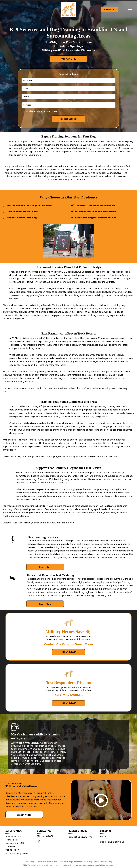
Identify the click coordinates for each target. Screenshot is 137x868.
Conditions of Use (65, 862)
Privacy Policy (30, 862)
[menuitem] (115, 836)
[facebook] (39, 842)
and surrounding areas (17, 853)
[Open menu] (130, 10)
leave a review (19, 761)
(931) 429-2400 (45, 836)
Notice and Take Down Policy (82, 862)
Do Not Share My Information (47, 862)
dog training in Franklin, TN (26, 440)
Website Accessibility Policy (103, 862)
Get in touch (73, 173)
